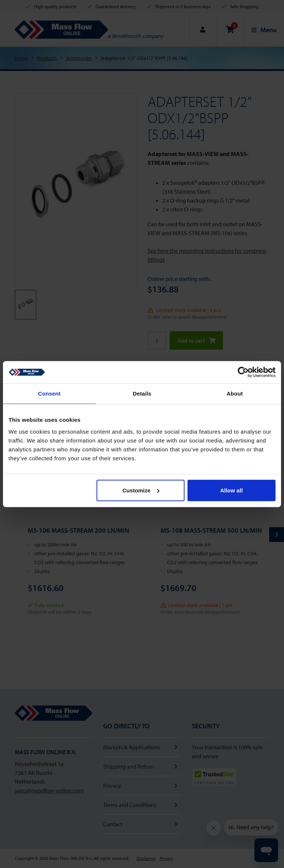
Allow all (231, 490)
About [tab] (235, 394)
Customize (141, 490)
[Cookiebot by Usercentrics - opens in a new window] (243, 372)
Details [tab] (142, 394)
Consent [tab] (49, 394)
